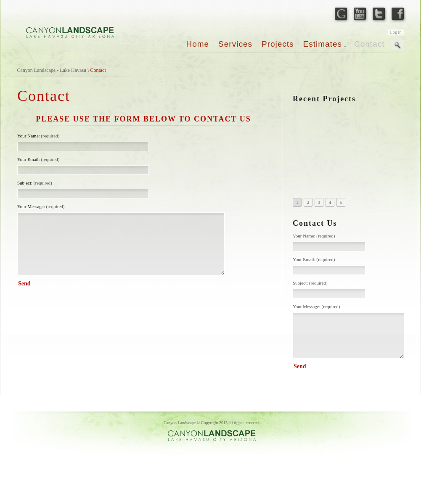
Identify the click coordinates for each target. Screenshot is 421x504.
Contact (369, 44)
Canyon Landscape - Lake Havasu (52, 70)
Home (197, 44)
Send (300, 366)
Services (235, 44)
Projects (278, 44)
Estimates (323, 44)
